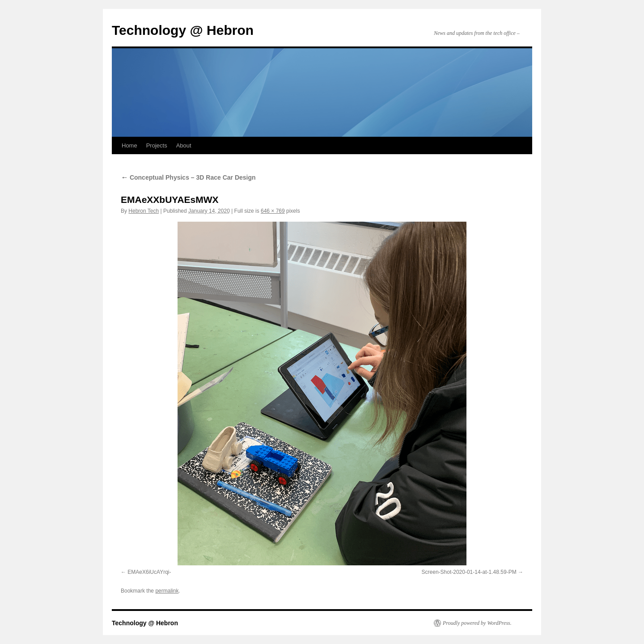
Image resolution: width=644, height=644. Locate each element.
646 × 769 (273, 211)
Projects (157, 145)
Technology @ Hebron (183, 30)
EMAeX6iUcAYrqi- (149, 572)
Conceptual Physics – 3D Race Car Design (188, 177)
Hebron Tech (144, 211)
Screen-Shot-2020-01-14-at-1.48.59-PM (469, 572)
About (184, 145)
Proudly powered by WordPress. (477, 623)
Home (129, 145)
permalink (167, 591)
